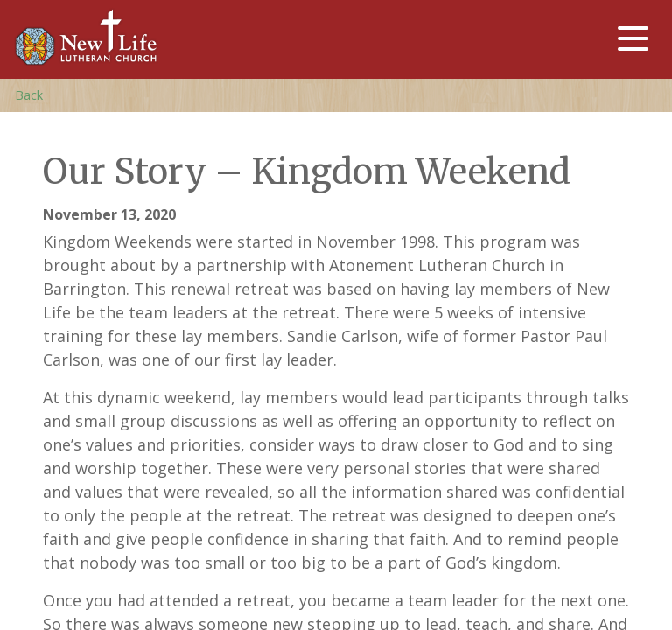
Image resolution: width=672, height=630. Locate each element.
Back (29, 95)
